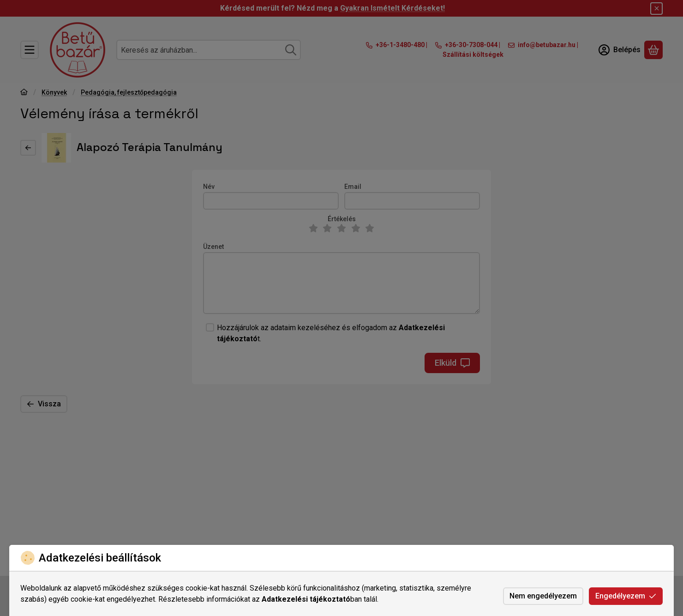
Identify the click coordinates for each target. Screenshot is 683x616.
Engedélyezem (626, 596)
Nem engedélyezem (543, 596)
